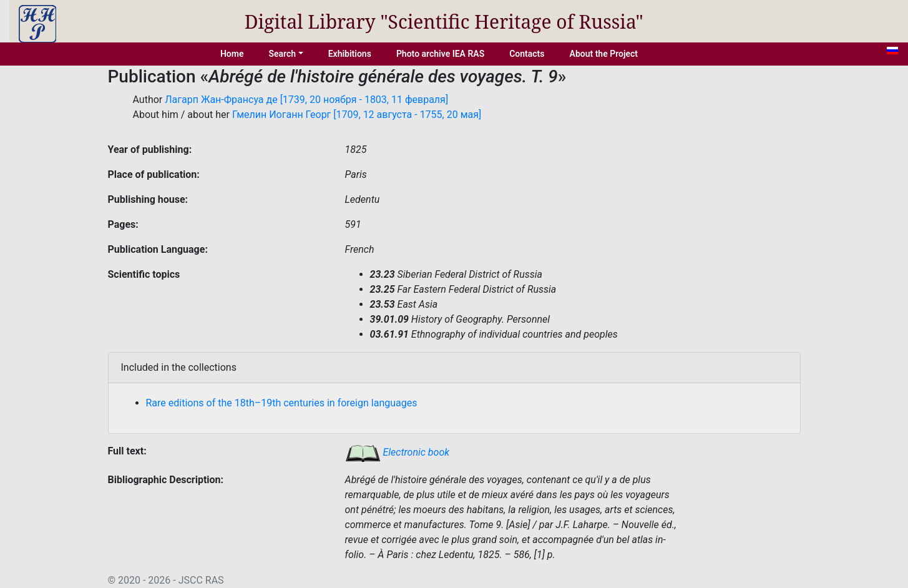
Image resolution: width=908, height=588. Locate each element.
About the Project (604, 54)
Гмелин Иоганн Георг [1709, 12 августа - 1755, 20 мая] (357, 115)
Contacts (527, 54)
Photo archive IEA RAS (440, 54)
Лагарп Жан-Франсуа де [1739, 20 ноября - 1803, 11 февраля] (306, 100)
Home (232, 54)
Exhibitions (350, 54)
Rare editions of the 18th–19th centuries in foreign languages (282, 403)
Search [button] (282, 54)
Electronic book (398, 452)
